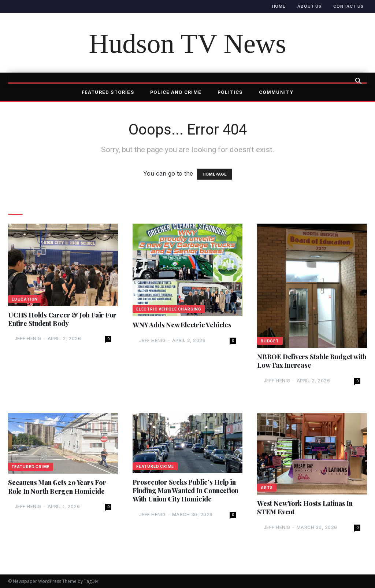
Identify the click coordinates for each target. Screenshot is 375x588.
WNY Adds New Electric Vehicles (182, 325)
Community (276, 92)
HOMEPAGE (215, 174)
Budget (270, 341)
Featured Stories (108, 92)
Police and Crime (176, 92)
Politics (230, 92)
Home (279, 6)
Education (25, 299)
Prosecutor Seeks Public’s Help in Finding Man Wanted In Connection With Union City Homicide (185, 491)
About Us (309, 6)
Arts (267, 488)
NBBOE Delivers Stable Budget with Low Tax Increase (312, 361)
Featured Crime (31, 467)
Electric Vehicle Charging (169, 309)
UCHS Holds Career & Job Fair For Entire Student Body (62, 319)
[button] (358, 82)
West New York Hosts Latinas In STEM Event (305, 508)
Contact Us (348, 6)
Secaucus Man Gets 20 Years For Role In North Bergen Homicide (57, 487)
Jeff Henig (28, 339)
